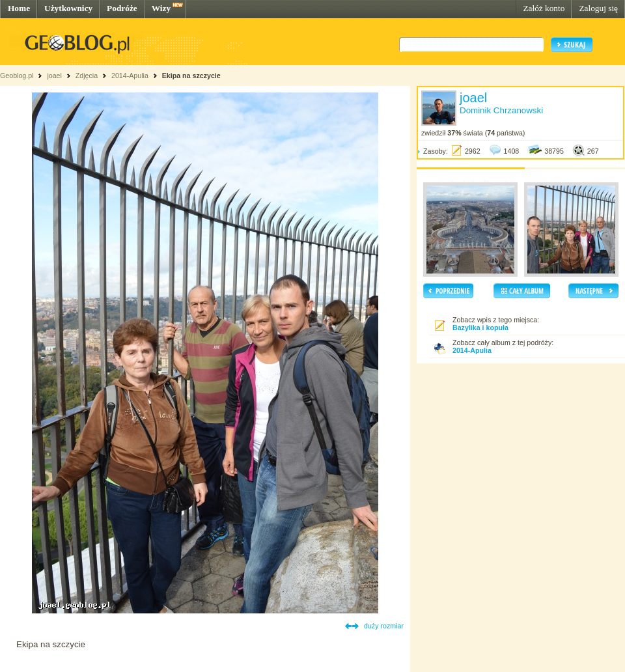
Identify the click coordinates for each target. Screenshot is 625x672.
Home (19, 8)
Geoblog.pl (17, 76)
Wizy (161, 8)
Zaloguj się (598, 8)
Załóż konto (544, 8)
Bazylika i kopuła (480, 328)
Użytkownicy (68, 8)
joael (54, 76)
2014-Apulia (130, 76)
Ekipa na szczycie (191, 76)
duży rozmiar (384, 626)
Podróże (122, 8)
